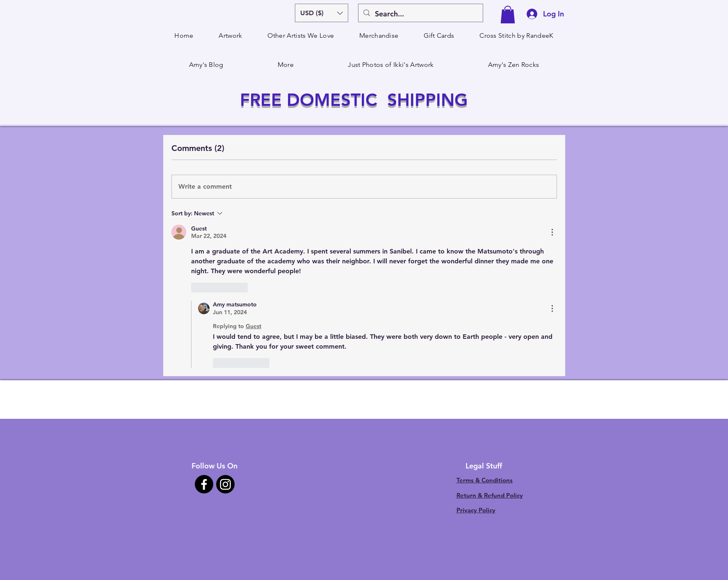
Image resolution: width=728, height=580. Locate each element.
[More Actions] (552, 232)
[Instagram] (225, 484)
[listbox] (322, 13)
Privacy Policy (476, 510)
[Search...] (420, 14)
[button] (322, 13)
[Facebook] (204, 484)
